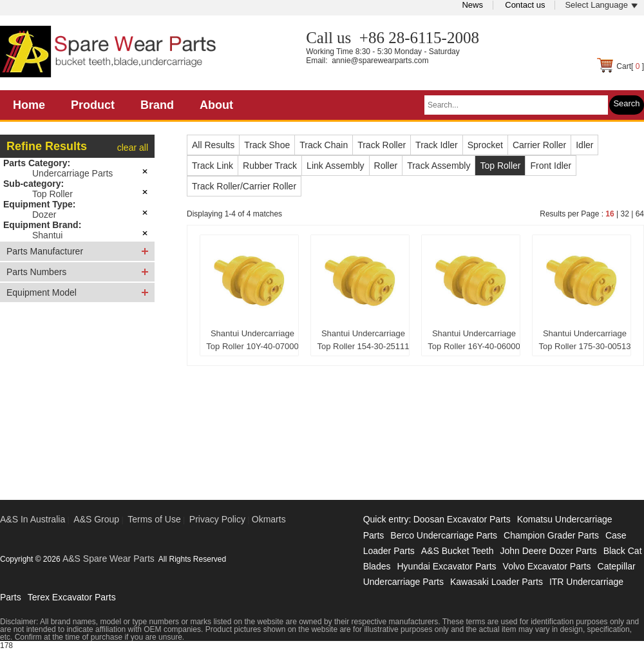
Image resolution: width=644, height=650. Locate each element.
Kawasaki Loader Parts (497, 582)
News (472, 5)
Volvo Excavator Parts (547, 566)
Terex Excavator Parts (72, 597)
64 (640, 214)
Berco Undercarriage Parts (444, 535)
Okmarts (269, 519)
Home (29, 105)
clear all (133, 148)
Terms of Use (154, 519)
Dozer (44, 215)
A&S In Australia (33, 519)
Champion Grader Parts (551, 535)
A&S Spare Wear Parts (109, 559)
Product (93, 105)
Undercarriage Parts (72, 173)
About (216, 105)
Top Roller (52, 194)
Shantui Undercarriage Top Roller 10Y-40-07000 (252, 340)
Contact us (525, 5)
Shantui (47, 235)
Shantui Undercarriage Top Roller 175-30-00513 (584, 340)
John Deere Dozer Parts (548, 551)
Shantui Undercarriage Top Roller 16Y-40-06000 (474, 340)
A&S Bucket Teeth (458, 551)
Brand (157, 105)
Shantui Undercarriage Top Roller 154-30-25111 (363, 340)
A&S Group (96, 519)
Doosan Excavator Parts (462, 519)
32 (624, 214)
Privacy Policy (217, 519)
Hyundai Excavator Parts (446, 566)
